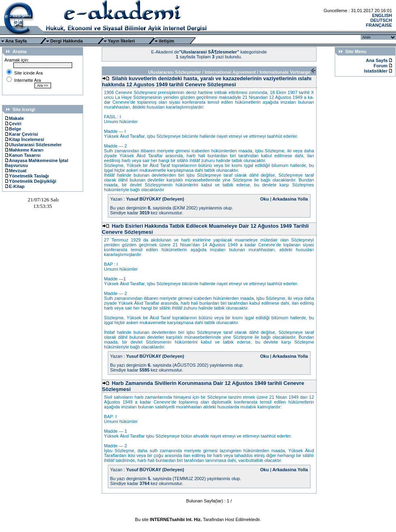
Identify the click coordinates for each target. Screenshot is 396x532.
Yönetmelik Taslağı (27, 176)
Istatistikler (376, 71)
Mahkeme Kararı (24, 150)
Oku (264, 199)
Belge (13, 129)
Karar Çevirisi (21, 134)
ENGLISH (382, 15)
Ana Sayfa (16, 41)
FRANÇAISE (379, 25)
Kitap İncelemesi (25, 139)
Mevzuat (16, 171)
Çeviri (13, 124)
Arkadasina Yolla (290, 199)
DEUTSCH (381, 20)
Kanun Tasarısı (23, 155)
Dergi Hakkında (66, 41)
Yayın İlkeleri (121, 41)
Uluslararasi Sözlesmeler (33, 145)
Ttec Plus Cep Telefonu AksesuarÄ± (198, 524)
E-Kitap (15, 186)
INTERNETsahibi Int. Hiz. (176, 519)
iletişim (167, 41)
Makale (14, 118)
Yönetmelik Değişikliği (31, 181)
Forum (381, 66)
